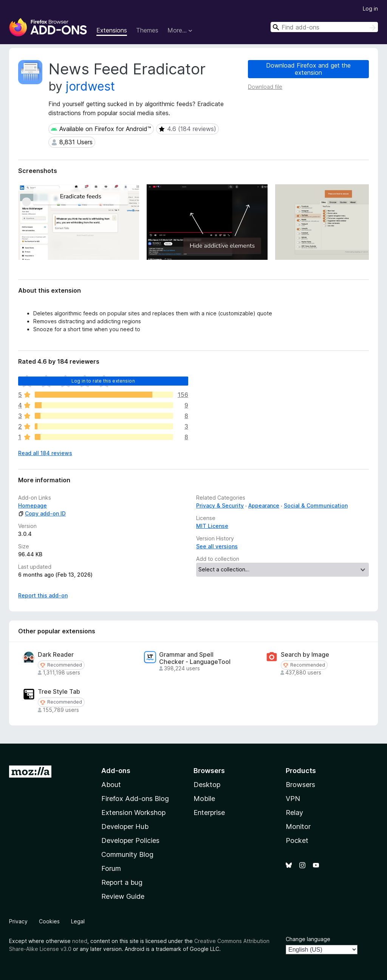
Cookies (49, 921)
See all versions (217, 546)
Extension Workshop (133, 813)
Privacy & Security (220, 505)
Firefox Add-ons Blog (135, 799)
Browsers (300, 785)
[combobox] (324, 27)
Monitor (298, 826)
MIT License (212, 526)
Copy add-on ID (42, 513)
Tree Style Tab (59, 692)
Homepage (33, 505)
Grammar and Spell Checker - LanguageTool (195, 658)
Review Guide (123, 896)
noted (80, 941)
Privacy (18, 921)
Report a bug (122, 882)
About (111, 785)
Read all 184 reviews (45, 453)
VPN (293, 799)
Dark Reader (56, 655)
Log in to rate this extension (103, 381)
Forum (111, 868)
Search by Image (305, 655)
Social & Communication (316, 505)
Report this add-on (43, 595)
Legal (78, 921)
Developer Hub (125, 826)
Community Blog (127, 854)
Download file (265, 87)
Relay (294, 813)
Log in (370, 8)
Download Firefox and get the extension (308, 69)
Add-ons (116, 771)
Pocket (297, 840)
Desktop (207, 785)
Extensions (112, 30)
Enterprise (209, 813)
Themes (147, 30)
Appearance (264, 505)
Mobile (204, 799)
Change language (308, 939)
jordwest (90, 86)
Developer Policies (130, 840)
